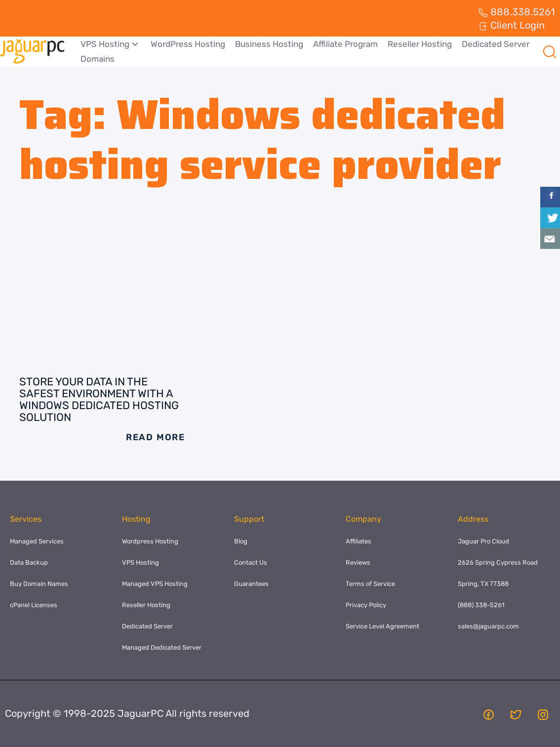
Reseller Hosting (420, 44)
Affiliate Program (345, 44)
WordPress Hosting (188, 44)
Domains (98, 59)
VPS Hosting (109, 44)
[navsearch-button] (550, 51)
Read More (156, 437)
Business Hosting (269, 44)
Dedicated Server (496, 44)
